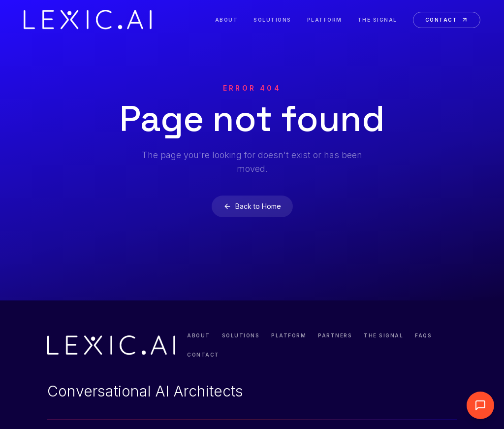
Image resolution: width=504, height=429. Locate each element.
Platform (325, 20)
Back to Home (252, 206)
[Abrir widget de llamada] (480, 405)
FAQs (423, 335)
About (227, 20)
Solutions (272, 20)
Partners (335, 335)
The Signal (378, 20)
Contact (447, 20)
